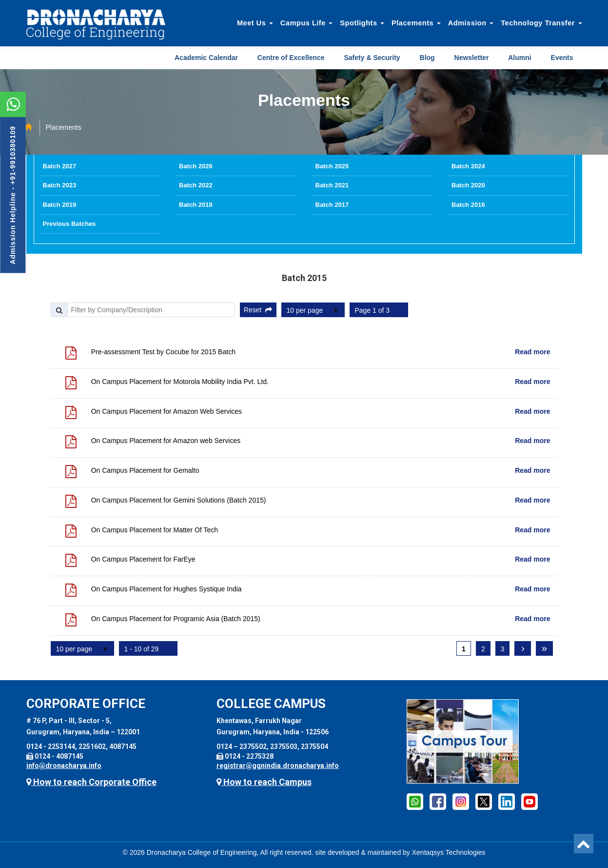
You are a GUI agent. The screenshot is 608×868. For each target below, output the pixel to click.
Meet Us (255, 23)
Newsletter (472, 58)
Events (562, 58)
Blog (427, 58)
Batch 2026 (196, 166)
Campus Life (307, 23)
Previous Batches (69, 224)
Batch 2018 (196, 205)
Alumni (520, 58)
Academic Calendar (206, 58)
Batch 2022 (196, 185)
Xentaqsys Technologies (449, 852)
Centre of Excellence (291, 58)
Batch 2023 (60, 185)
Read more (532, 352)
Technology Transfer (541, 23)
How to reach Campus (264, 782)
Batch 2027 (60, 166)
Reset (258, 310)
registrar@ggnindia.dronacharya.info (278, 766)
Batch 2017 (332, 205)
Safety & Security (372, 58)
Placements (416, 23)
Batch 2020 (468, 185)
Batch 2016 (468, 205)
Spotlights (362, 23)
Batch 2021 (332, 185)
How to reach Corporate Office (91, 782)
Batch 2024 (468, 166)
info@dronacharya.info (64, 766)
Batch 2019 (60, 205)
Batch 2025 (332, 166)
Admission (471, 23)
